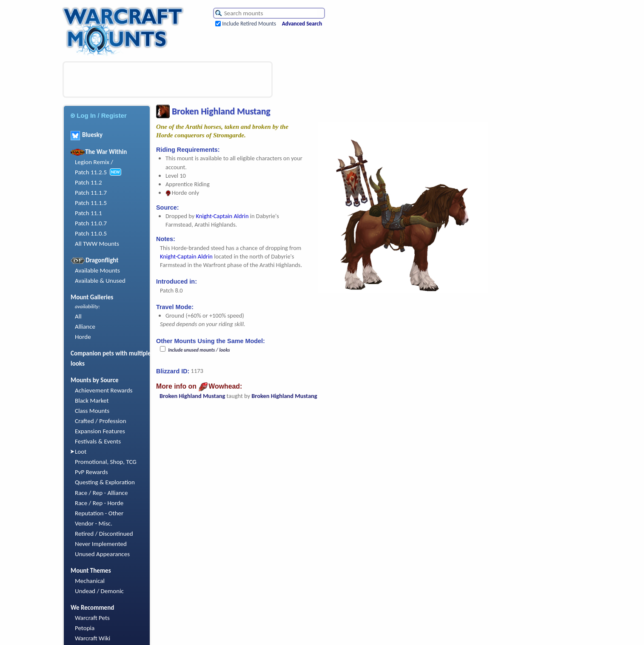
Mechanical (90, 581)
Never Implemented (101, 544)
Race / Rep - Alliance (101, 493)
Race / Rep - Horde (99, 503)
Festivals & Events (98, 441)
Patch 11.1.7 (91, 193)
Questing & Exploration (105, 482)
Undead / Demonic (99, 591)
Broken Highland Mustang (192, 396)
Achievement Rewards (104, 390)
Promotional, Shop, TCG (106, 462)
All (78, 316)
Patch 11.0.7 (91, 223)
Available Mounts (97, 270)
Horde (83, 337)
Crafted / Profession (101, 421)
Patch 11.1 (88, 213)
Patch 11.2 (88, 182)
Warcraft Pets (92, 618)
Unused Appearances (102, 554)
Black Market (92, 401)
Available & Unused (100, 281)
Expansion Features (100, 431)
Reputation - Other (99, 513)
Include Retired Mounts (249, 24)
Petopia (85, 628)
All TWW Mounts (97, 244)
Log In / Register (99, 115)
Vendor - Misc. (94, 523)
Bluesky (87, 135)
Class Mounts (92, 411)
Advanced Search (302, 24)
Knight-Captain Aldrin (222, 216)
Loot (81, 452)
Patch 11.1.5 (91, 203)
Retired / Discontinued (104, 534)
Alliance (85, 327)
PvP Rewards (91, 472)
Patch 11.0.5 (91, 233)
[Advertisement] (168, 80)
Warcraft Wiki (93, 638)
